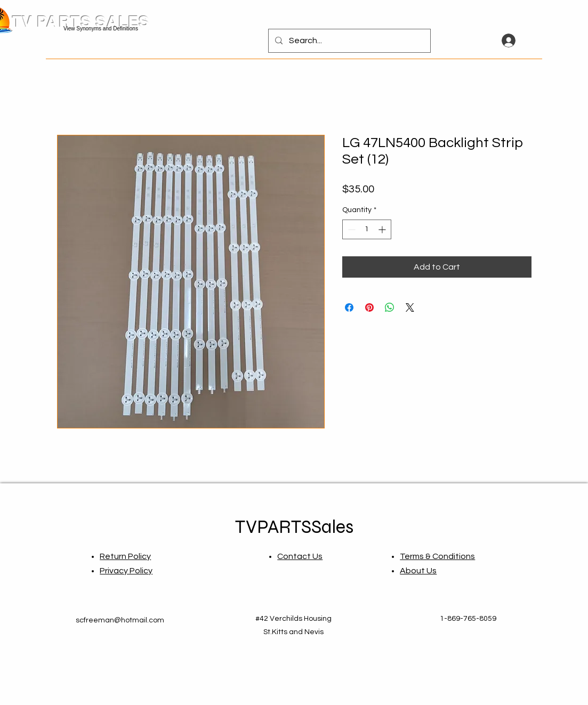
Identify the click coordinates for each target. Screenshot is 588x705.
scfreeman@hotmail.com (120, 620)
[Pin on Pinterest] (369, 307)
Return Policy (125, 556)
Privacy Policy (126, 571)
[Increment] (383, 229)
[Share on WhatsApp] (390, 307)
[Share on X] (410, 307)
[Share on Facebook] (349, 307)
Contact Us (300, 556)
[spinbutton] (367, 229)
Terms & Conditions (437, 556)
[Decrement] (351, 229)
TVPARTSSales (294, 527)
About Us (418, 571)
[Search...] (348, 41)
